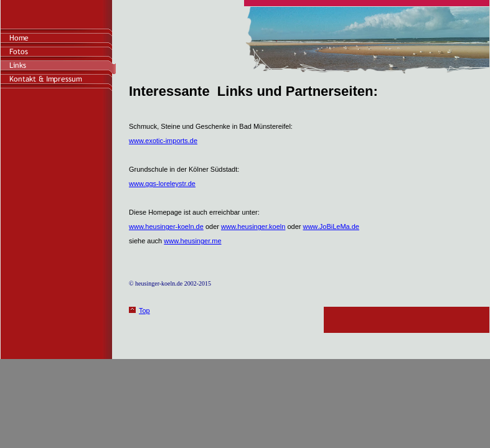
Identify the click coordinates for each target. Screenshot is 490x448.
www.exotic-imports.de (163, 141)
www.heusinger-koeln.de (166, 226)
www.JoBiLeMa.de (331, 226)
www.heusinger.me (192, 241)
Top (144, 310)
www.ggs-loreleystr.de (162, 184)
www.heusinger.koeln (253, 226)
